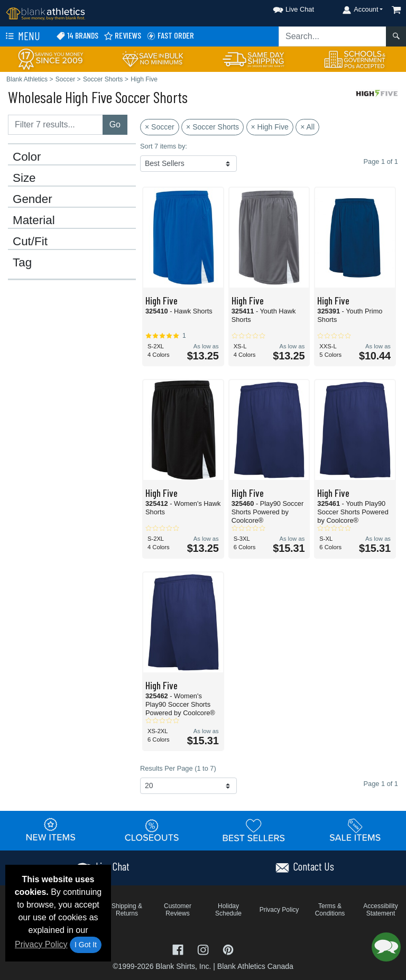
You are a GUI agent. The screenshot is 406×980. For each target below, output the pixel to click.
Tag (22, 263)
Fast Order (170, 36)
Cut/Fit (30, 242)
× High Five (270, 127)
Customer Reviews (178, 910)
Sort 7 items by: (164, 146)
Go (115, 124)
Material (34, 220)
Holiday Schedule (228, 910)
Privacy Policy (41, 944)
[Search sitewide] (333, 36)
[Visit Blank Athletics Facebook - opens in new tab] (179, 949)
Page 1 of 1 (381, 784)
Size (24, 178)
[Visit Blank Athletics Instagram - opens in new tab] (204, 949)
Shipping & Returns (127, 910)
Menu (22, 36)
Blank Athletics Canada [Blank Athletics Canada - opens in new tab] (255, 966)
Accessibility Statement (380, 910)
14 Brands (77, 36)
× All (307, 127)
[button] (284, 8)
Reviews (122, 36)
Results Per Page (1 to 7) (178, 768)
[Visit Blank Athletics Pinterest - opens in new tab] (228, 949)
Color (27, 157)
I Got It (86, 945)
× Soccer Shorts (213, 127)
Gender (33, 199)
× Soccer (160, 127)
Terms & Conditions (330, 910)
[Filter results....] (56, 125)
